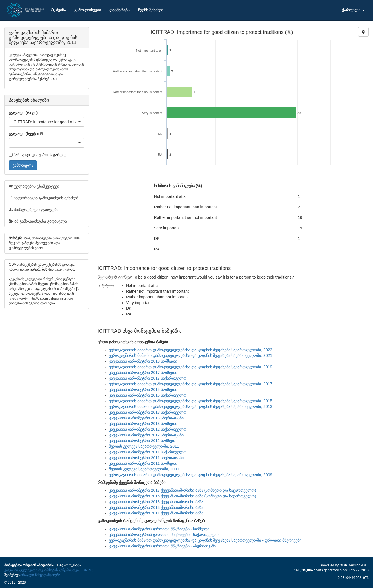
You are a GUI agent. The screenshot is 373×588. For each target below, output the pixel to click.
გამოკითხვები (88, 10)
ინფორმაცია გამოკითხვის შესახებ (43, 198)
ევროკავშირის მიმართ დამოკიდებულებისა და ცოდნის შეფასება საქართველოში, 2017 (190, 384)
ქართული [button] (353, 10)
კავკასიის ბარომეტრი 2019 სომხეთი (143, 361)
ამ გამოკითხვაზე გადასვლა (38, 221)
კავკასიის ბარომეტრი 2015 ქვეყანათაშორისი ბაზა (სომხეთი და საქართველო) (183, 496)
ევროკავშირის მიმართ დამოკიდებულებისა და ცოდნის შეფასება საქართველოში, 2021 (190, 355)
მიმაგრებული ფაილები (34, 210)
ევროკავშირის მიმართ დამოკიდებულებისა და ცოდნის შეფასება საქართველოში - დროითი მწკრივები (205, 540)
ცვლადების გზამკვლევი (34, 186)
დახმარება (120, 10)
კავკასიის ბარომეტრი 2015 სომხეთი (143, 390)
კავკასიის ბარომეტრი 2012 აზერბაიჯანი (146, 435)
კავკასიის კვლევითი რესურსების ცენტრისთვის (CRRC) (49, 570)
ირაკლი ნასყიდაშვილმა (40, 575)
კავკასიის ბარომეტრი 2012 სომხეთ (142, 441)
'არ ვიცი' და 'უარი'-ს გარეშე (38, 155)
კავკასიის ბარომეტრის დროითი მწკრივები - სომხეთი (159, 529)
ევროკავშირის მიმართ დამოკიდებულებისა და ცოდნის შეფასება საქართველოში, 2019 (190, 367)
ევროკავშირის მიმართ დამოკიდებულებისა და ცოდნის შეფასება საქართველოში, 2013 (190, 407)
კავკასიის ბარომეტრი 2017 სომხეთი (143, 373)
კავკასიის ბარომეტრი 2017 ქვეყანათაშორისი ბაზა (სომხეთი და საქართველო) (183, 490)
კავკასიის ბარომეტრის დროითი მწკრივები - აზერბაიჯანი (162, 546)
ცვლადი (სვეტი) (24, 134)
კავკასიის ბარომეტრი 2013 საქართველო (148, 412)
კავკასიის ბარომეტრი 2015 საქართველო (148, 395)
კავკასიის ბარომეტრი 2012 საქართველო (148, 429)
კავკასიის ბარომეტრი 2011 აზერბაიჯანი (146, 458)
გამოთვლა (23, 165)
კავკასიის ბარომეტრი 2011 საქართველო (148, 452)
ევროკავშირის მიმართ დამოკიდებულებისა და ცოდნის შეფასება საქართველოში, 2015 (190, 401)
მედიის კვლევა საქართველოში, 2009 (144, 469)
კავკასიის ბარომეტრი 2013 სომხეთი (143, 424)
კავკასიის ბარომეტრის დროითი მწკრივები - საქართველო (164, 535)
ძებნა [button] (58, 10)
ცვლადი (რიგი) (23, 113)
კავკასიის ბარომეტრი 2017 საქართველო (148, 378)
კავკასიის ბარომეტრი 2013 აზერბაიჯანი (146, 418)
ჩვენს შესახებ (151, 10)
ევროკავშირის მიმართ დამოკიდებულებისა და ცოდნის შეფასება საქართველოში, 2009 (190, 475)
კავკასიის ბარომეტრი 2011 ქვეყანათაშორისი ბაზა (156, 513)
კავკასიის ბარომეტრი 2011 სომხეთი (143, 463)
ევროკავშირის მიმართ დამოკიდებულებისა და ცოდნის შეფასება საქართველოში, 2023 (190, 350)
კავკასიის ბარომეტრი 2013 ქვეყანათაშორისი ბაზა (156, 502)
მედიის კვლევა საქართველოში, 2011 (144, 446)
